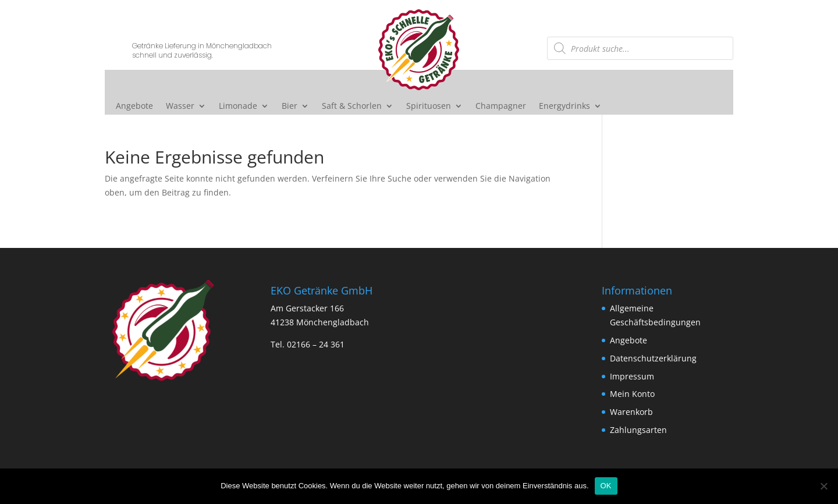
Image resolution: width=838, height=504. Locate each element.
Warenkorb (631, 412)
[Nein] (823, 486)
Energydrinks (564, 107)
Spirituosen (429, 107)
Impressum (632, 376)
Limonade (238, 107)
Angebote (134, 107)
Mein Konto (632, 394)
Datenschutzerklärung (653, 358)
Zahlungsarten (638, 430)
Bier (290, 107)
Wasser (180, 107)
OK (606, 486)
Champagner (501, 107)
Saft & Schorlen (352, 107)
